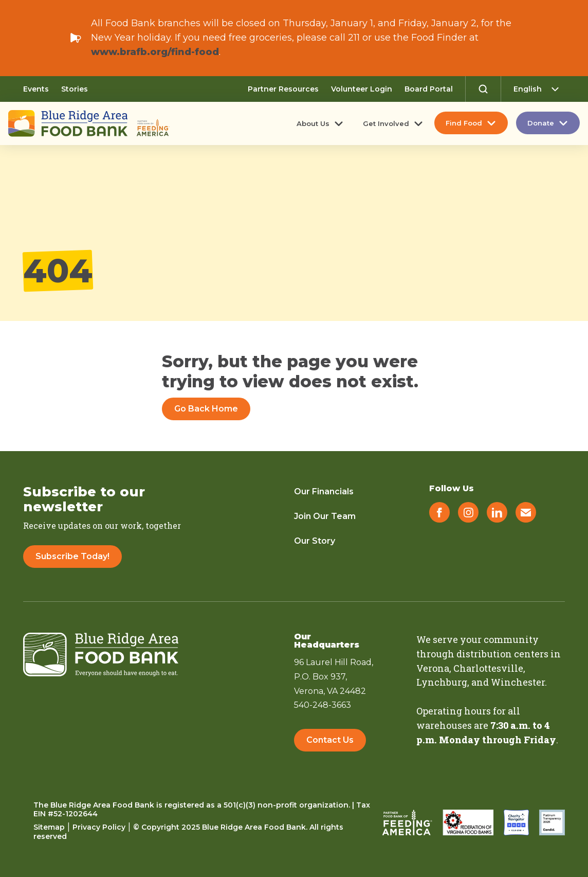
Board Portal (429, 89)
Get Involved (386, 123)
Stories (75, 89)
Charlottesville (488, 668)
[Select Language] (539, 89)
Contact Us (330, 740)
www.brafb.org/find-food (155, 52)
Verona (433, 668)
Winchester (518, 682)
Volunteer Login (362, 89)
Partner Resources (283, 89)
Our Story (315, 541)
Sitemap (49, 827)
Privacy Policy (99, 827)
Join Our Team (325, 516)
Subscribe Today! (72, 556)
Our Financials (324, 491)
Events (36, 89)
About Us (313, 123)
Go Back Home (206, 409)
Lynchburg (442, 682)
